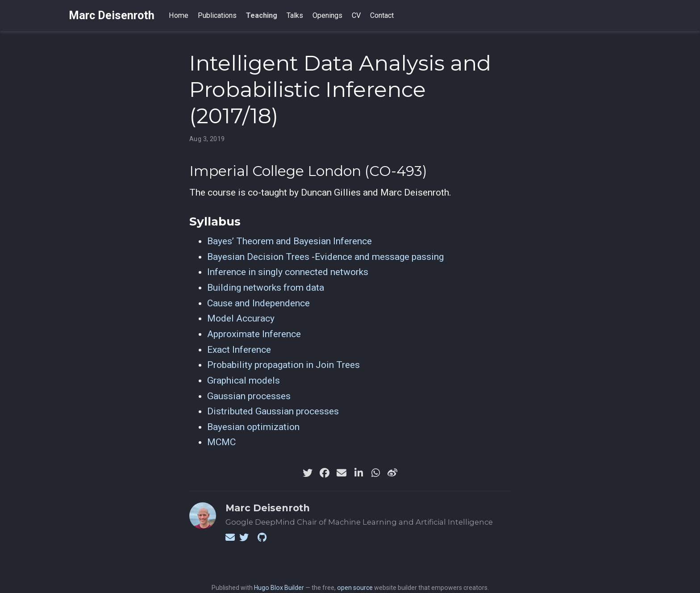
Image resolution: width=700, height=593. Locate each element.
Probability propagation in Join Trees (283, 365)
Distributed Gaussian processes (273, 411)
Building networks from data (266, 288)
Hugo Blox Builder (279, 588)
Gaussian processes (249, 396)
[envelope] (342, 473)
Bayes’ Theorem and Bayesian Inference (290, 241)
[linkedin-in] (358, 473)
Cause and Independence (258, 303)
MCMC (221, 442)
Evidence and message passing (379, 257)
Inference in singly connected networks (288, 272)
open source (355, 588)
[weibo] (392, 473)
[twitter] (308, 473)
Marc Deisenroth (112, 15)
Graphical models (244, 380)
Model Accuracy (241, 318)
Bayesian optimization (253, 427)
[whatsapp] (375, 473)
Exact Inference (239, 350)
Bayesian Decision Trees (258, 257)
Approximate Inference (254, 334)
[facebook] (325, 473)
